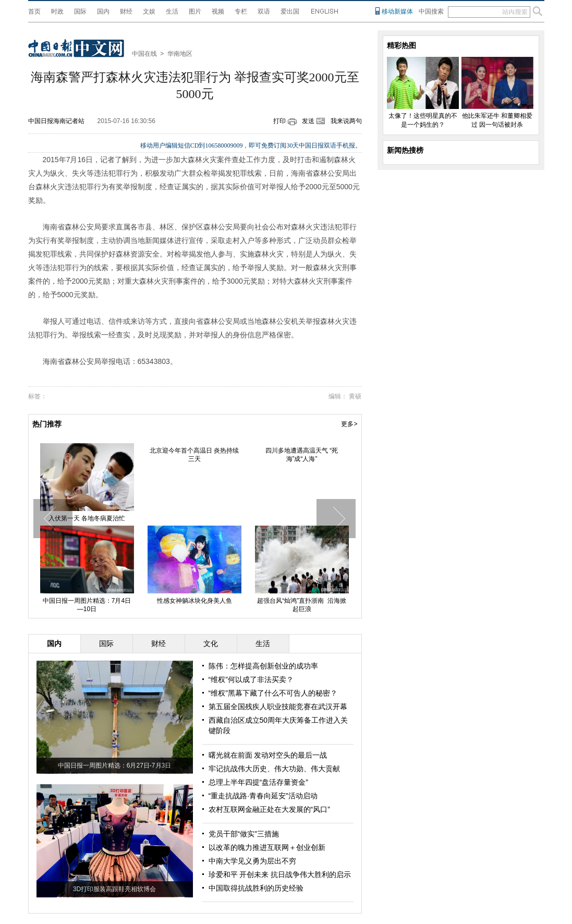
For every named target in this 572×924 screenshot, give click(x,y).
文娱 (149, 11)
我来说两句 (346, 121)
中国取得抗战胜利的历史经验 (256, 888)
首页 (34, 11)
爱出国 (290, 11)
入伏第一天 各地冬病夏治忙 (87, 518)
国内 (103, 11)
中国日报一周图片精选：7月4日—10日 (87, 605)
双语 (264, 11)
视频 (218, 11)
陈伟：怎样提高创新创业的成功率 (263, 666)
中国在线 (144, 54)
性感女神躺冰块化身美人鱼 (194, 601)
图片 (195, 11)
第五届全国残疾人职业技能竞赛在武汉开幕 (278, 707)
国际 (80, 11)
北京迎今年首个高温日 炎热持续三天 (194, 455)
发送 (308, 121)
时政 (57, 11)
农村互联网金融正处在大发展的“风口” (269, 809)
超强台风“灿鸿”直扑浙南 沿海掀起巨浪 (302, 605)
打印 (279, 121)
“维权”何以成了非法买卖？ (251, 679)
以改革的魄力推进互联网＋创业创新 (267, 847)
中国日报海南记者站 (56, 121)
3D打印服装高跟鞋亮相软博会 (114, 889)
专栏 (241, 11)
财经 (126, 11)
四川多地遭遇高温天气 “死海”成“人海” (302, 455)
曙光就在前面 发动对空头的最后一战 (268, 755)
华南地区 (180, 54)
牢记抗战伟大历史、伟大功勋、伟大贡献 (274, 769)
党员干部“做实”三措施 (244, 834)
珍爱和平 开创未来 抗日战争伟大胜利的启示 (280, 874)
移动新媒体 (397, 11)
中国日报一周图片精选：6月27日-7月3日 (114, 765)
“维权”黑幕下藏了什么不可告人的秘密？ (273, 693)
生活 (172, 11)
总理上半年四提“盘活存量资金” (258, 782)
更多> (349, 424)
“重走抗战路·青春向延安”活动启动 (263, 796)
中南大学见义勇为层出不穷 (252, 861)
